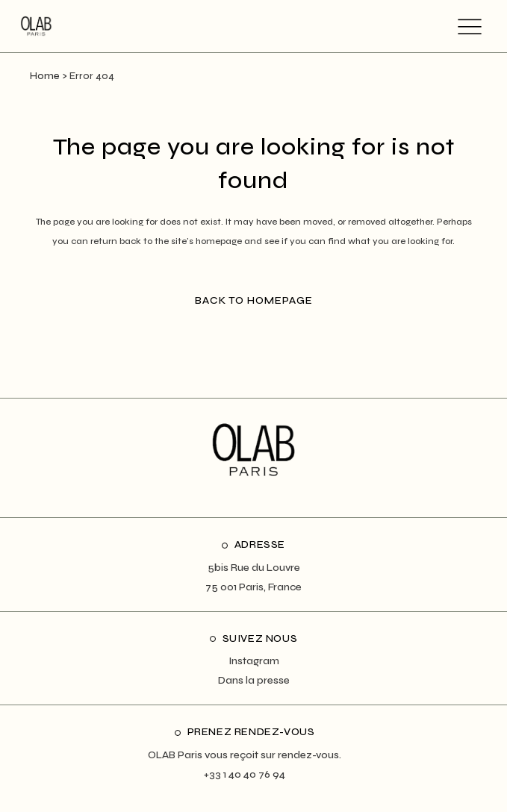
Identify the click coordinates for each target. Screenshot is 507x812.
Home (45, 76)
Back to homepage (254, 300)
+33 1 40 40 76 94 (245, 774)
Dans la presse (254, 680)
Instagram (254, 661)
